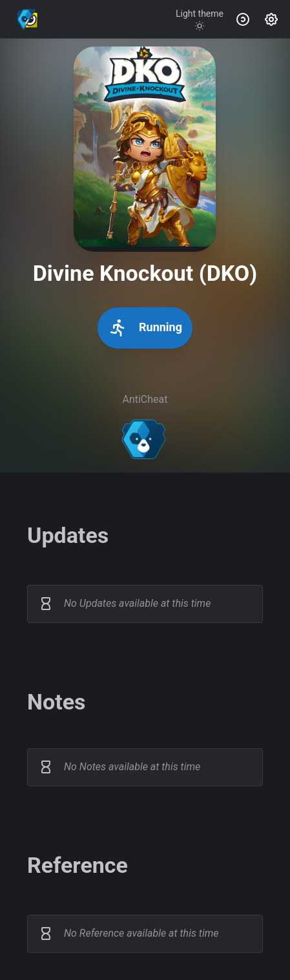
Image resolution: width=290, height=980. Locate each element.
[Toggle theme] (200, 19)
